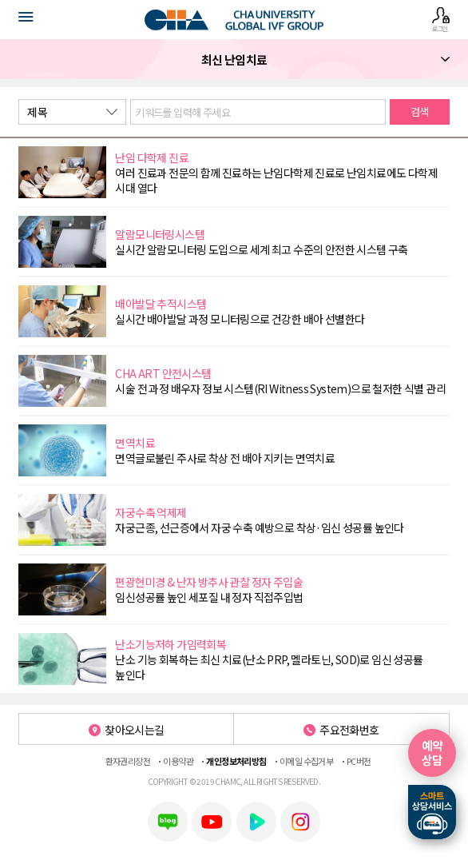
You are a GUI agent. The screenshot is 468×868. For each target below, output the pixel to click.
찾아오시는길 (127, 730)
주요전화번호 (341, 730)
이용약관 (178, 761)
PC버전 (359, 761)
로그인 (440, 20)
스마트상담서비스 (432, 812)
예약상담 (432, 753)
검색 (420, 111)
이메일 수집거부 (306, 761)
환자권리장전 (128, 761)
